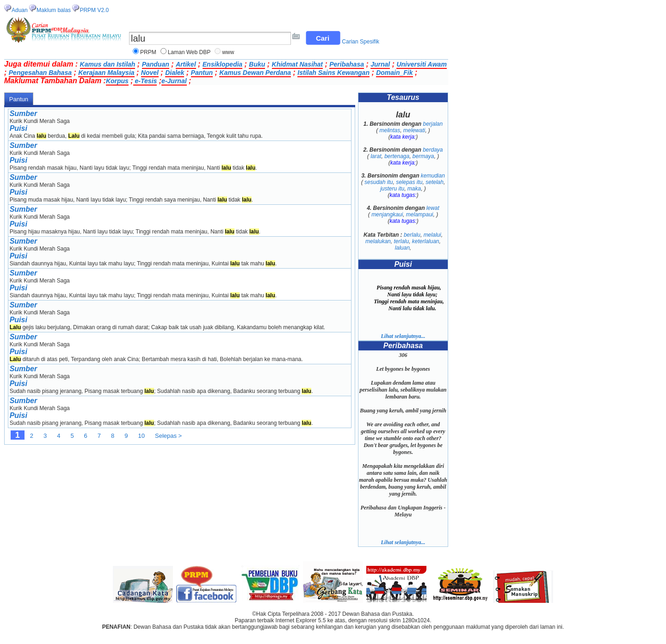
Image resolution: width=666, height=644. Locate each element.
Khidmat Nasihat (297, 64)
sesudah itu (379, 182)
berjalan (433, 124)
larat (376, 156)
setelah (435, 182)
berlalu (412, 235)
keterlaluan (426, 241)
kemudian (433, 176)
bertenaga (397, 156)
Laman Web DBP (189, 52)
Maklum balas (54, 10)
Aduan (20, 10)
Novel (150, 73)
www (228, 52)
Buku (257, 64)
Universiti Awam (421, 64)
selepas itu (409, 182)
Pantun (202, 73)
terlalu (401, 241)
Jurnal (380, 64)
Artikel (186, 64)
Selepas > (168, 436)
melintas (390, 130)
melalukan (378, 241)
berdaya (433, 150)
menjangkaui (387, 215)
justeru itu (392, 189)
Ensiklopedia (222, 64)
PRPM (148, 52)
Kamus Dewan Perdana (255, 73)
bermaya (423, 156)
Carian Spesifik (361, 42)
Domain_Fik (394, 73)
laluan (402, 248)
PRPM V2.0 (94, 10)
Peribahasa (347, 64)
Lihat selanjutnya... (403, 336)
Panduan (156, 64)
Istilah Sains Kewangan (333, 73)
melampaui (420, 215)
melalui (432, 235)
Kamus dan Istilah (108, 64)
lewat (433, 208)
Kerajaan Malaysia (106, 73)
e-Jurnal (174, 81)
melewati (414, 130)
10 (142, 436)
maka (414, 189)
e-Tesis (145, 81)
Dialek (175, 73)
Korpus (117, 81)
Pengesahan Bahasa (40, 73)
